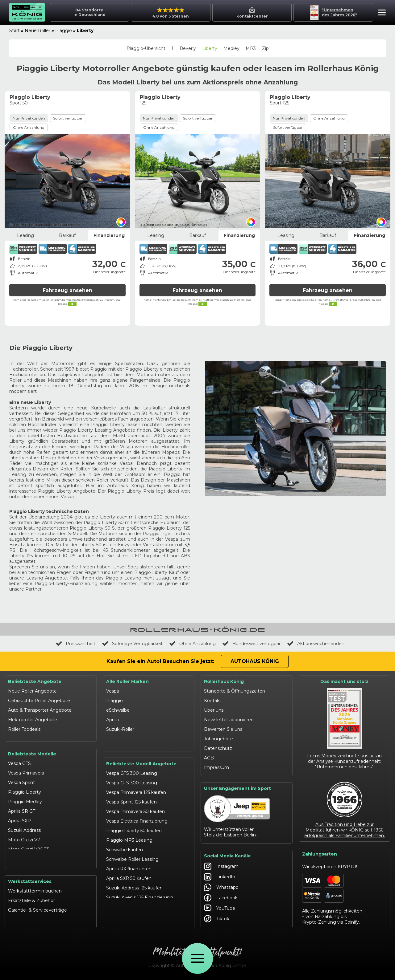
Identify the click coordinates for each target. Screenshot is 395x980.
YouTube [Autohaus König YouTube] (220, 908)
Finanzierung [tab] (109, 235)
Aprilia (112, 720)
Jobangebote (218, 739)
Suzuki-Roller (120, 729)
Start (15, 30)
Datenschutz (218, 748)
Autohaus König (255, 661)
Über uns (214, 710)
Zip (265, 48)
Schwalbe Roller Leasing (132, 854)
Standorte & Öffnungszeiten (235, 691)
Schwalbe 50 (22, 854)
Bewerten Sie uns (223, 729)
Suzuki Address (24, 825)
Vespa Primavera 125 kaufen (136, 787)
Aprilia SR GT (22, 806)
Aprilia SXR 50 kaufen (129, 873)
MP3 (251, 48)
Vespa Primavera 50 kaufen (135, 806)
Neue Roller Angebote (32, 691)
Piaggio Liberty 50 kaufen (134, 825)
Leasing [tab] (25, 235)
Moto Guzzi (119, 739)
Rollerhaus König (224, 681)
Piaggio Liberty (25, 787)
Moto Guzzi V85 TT (28, 844)
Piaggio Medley (25, 796)
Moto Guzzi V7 (24, 835)
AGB (209, 758)
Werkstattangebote (29, 921)
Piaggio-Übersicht (146, 48)
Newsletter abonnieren (229, 720)
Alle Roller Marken (127, 681)
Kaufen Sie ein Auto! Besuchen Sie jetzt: (160, 661)
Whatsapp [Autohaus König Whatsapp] (221, 887)
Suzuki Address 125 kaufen (134, 883)
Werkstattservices (30, 883)
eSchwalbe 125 (24, 863)
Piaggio (64, 30)
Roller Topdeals (24, 729)
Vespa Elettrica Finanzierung (137, 816)
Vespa (113, 691)
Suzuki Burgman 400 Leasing (138, 902)
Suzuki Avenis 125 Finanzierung (139, 892)
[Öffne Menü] (197, 958)
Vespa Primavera (26, 768)
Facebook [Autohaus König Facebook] (221, 898)
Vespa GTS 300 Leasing (132, 768)
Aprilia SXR (19, 815)
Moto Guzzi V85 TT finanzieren (139, 921)
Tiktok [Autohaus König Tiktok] (217, 919)
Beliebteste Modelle (32, 749)
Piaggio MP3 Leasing (129, 835)
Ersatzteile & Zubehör (31, 902)
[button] (380, 13)
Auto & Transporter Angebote (40, 710)
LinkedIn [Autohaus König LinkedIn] (220, 877)
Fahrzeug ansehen (67, 290)
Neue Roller (37, 30)
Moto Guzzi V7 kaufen (130, 911)
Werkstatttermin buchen (35, 892)
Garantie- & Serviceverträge (37, 911)
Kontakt (213, 701)
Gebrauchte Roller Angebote (39, 701)
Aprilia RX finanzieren (129, 864)
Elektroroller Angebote (33, 720)
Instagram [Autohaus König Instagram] (221, 866)
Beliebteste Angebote (35, 681)
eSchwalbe (118, 710)
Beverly (188, 48)
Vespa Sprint (21, 777)
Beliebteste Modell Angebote (141, 758)
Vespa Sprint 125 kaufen (131, 797)
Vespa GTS (19, 758)
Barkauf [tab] (67, 235)
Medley (231, 48)
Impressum (216, 767)
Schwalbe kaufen (125, 844)
